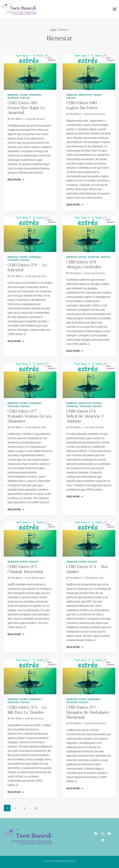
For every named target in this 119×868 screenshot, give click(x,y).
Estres (24, 95)
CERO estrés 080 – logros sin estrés (84, 105)
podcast (25, 98)
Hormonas (35, 95)
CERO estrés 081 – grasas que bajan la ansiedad (26, 108)
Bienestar (13, 95)
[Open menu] (115, 9)
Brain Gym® (85, 95)
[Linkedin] (103, 840)
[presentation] (30, 72)
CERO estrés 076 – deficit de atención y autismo (85, 416)
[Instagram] (103, 834)
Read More (16, 180)
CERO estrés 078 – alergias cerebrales (84, 265)
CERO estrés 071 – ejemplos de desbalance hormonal (88, 712)
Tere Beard (16, 119)
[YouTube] (109, 834)
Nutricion (13, 98)
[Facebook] (96, 834)
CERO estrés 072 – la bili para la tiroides (27, 710)
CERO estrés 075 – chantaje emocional (25, 569)
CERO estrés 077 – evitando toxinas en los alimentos (29, 416)
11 (36, 808)
